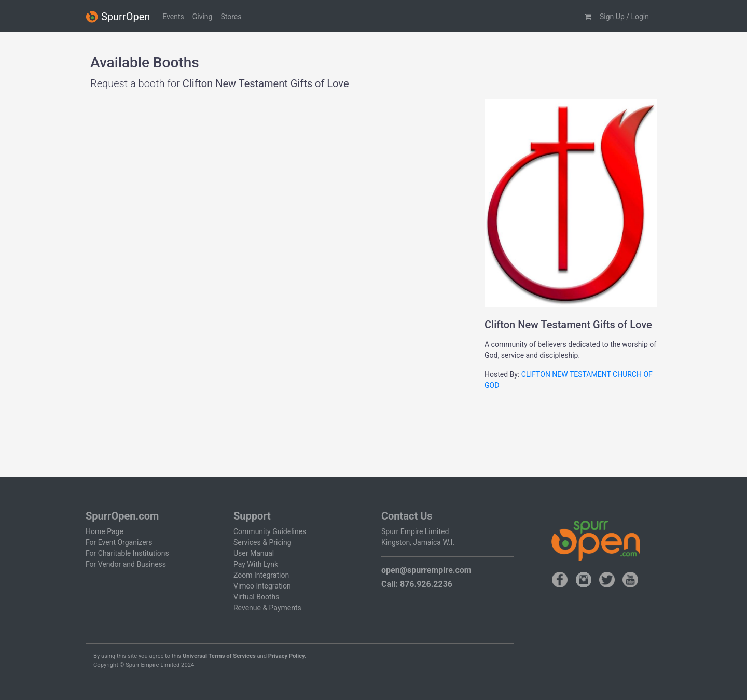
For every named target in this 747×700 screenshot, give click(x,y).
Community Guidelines (270, 531)
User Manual (254, 553)
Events (173, 17)
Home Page (105, 531)
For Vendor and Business (126, 564)
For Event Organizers (119, 542)
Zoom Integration (261, 575)
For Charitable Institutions (127, 553)
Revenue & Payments (267, 608)
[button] (588, 17)
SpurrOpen (118, 17)
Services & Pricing (262, 542)
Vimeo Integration (262, 586)
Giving (203, 17)
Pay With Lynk (256, 564)
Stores (231, 17)
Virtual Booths (256, 597)
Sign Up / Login (624, 17)
